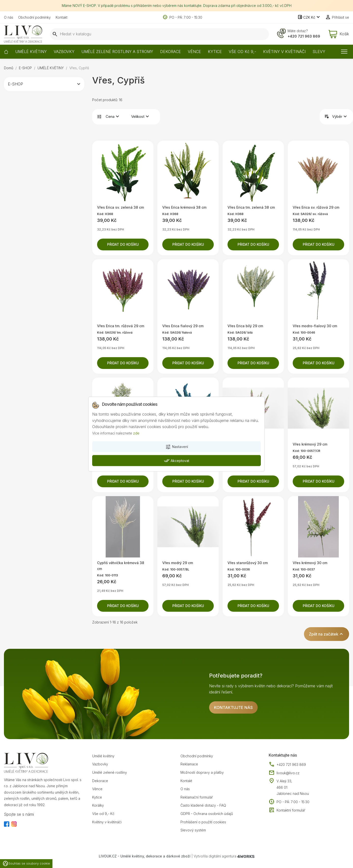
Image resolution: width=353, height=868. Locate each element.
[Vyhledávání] (159, 34)
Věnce (97, 789)
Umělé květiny (103, 756)
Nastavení (177, 447)
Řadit (327, 117)
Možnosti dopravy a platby (202, 772)
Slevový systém (193, 830)
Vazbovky (100, 764)
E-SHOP (15, 84)
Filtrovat (99, 117)
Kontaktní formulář (287, 810)
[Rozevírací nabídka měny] (309, 17)
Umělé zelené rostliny (110, 772)
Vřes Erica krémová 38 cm (184, 207)
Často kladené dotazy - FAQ (203, 805)
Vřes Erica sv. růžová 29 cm (316, 207)
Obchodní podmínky (34, 17)
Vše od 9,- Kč (103, 814)
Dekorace (100, 781)
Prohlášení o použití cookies (203, 822)
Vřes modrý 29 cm (178, 563)
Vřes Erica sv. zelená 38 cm (120, 207)
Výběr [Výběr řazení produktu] (340, 117)
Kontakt (62, 17)
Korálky (98, 805)
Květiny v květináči (107, 822)
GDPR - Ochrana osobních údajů (207, 814)
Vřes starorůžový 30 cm (248, 563)
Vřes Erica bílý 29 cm (245, 326)
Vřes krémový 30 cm (310, 563)
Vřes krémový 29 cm (310, 444)
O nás (9, 17)
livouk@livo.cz (284, 773)
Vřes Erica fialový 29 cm (183, 326)
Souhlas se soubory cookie (26, 864)
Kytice (97, 797)
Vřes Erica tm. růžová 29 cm (121, 326)
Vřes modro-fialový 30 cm (315, 326)
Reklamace (189, 764)
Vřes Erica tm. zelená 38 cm (251, 207)
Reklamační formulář (197, 797)
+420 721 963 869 (304, 36)
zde (136, 433)
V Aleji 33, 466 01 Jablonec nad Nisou (293, 787)
